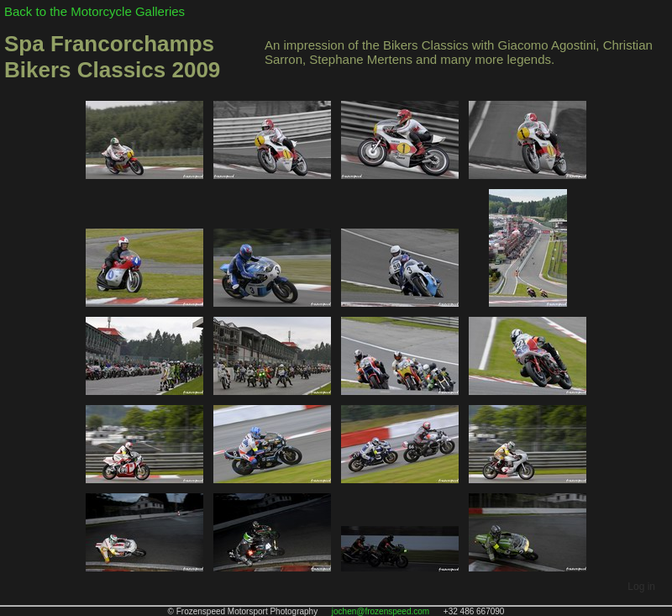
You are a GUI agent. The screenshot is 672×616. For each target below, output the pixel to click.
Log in (641, 587)
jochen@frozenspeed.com (381, 611)
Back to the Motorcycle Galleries (94, 11)
